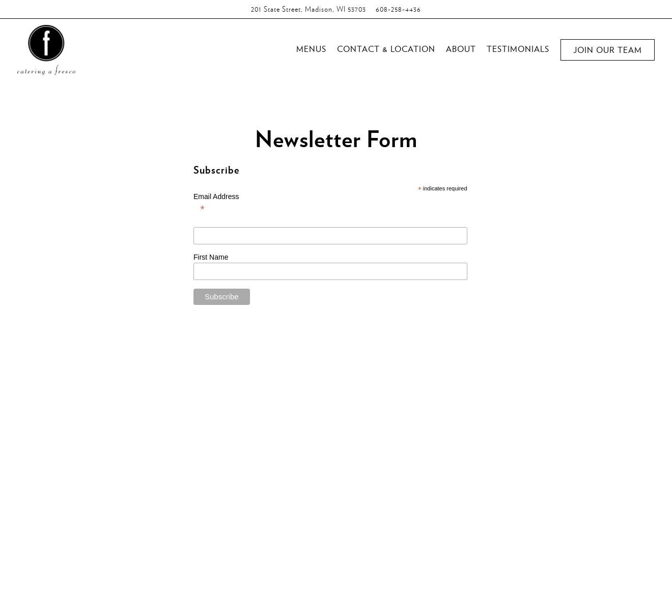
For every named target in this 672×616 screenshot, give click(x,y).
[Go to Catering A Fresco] (309, 9)
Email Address (330, 209)
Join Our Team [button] (608, 50)
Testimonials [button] (518, 49)
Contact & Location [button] (386, 49)
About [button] (461, 49)
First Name (212, 257)
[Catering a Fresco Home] (47, 48)
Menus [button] (311, 49)
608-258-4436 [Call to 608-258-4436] (398, 9)
